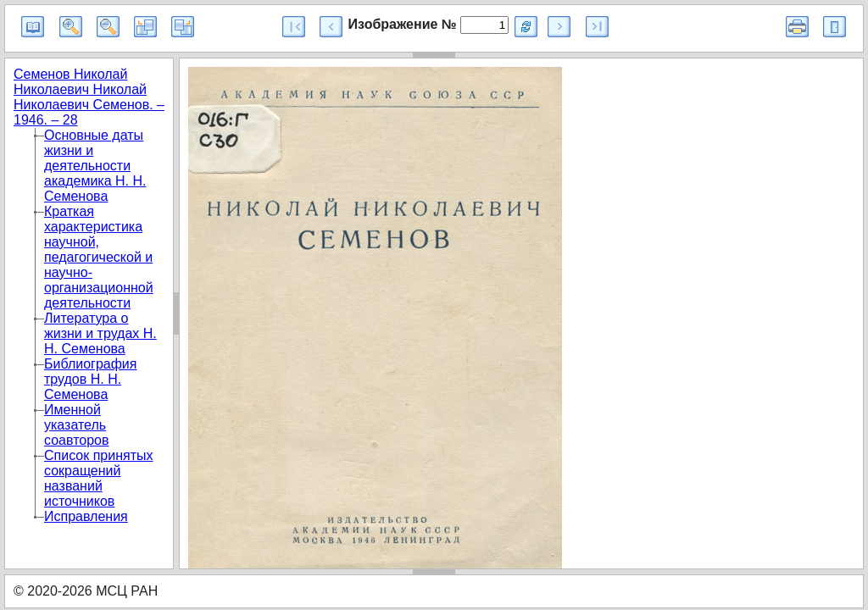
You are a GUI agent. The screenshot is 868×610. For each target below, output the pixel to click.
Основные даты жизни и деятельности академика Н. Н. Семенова (95, 166)
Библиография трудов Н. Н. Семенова (90, 379)
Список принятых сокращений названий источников (99, 478)
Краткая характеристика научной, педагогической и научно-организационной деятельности (99, 257)
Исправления (86, 516)
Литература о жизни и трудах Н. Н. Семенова (100, 333)
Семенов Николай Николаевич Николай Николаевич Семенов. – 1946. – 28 (89, 97)
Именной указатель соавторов (76, 425)
